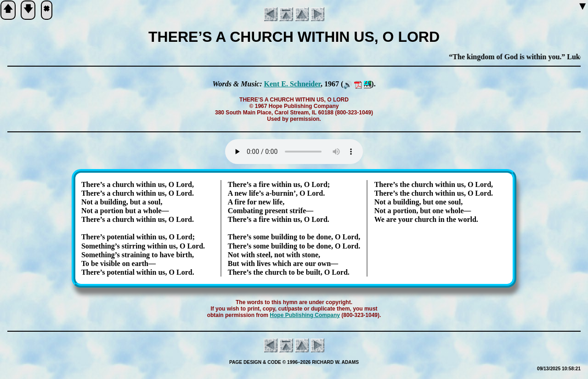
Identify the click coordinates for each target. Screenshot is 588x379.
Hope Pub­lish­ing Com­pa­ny (305, 315)
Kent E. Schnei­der (292, 84)
